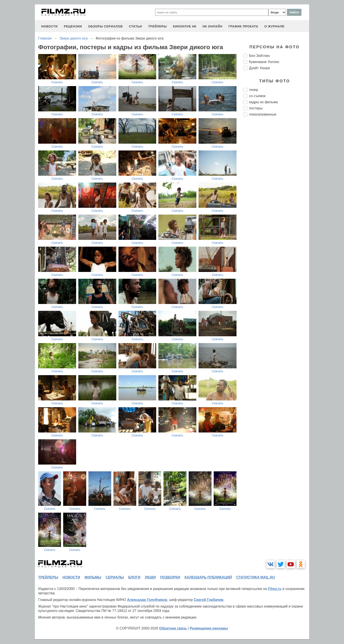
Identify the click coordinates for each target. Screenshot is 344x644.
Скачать (57, 82)
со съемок (257, 96)
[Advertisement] (276, 193)
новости (49, 26)
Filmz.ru (275, 589)
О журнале (274, 26)
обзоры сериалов (106, 26)
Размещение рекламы (209, 628)
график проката (243, 26)
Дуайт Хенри (259, 68)
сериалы (115, 577)
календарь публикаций (208, 577)
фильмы (93, 577)
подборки (170, 577)
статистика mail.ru (256, 577)
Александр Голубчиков (147, 600)
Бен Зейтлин (259, 56)
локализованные (263, 114)
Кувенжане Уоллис (264, 62)
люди (150, 577)
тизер (254, 90)
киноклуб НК (185, 26)
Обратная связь (173, 628)
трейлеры (157, 26)
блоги (134, 577)
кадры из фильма (263, 102)
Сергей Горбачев (208, 600)
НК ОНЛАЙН (212, 26)
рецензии (73, 26)
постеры (256, 108)
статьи (135, 26)
